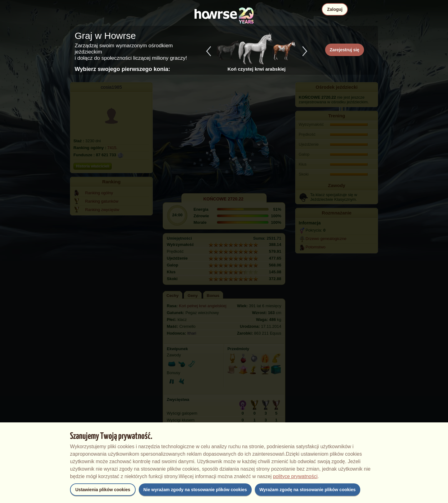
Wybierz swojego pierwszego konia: (122, 69)
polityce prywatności (295, 476)
